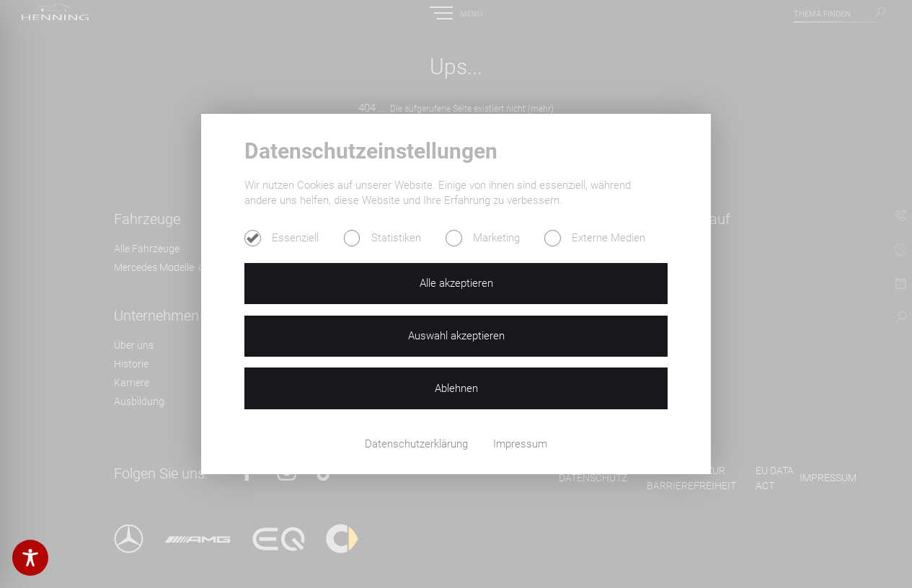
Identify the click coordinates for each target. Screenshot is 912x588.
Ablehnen (456, 388)
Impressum (520, 444)
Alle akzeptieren (456, 283)
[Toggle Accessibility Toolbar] (30, 558)
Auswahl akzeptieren (456, 336)
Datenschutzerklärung (418, 444)
